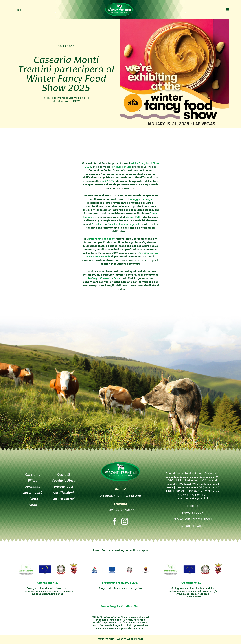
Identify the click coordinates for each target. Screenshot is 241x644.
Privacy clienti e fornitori (193, 519)
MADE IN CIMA (135, 639)
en (19, 10)
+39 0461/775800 (120, 510)
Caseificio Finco (64, 481)
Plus (111, 639)
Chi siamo (33, 475)
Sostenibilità (33, 493)
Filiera (33, 481)
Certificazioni (64, 493)
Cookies (193, 506)
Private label (64, 487)
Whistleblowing (193, 526)
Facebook (115, 522)
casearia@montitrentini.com (120, 495)
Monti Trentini (119, 10)
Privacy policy (193, 513)
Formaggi (33, 487)
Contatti (64, 475)
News (33, 505)
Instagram (125, 522)
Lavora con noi (64, 499)
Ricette (33, 499)
